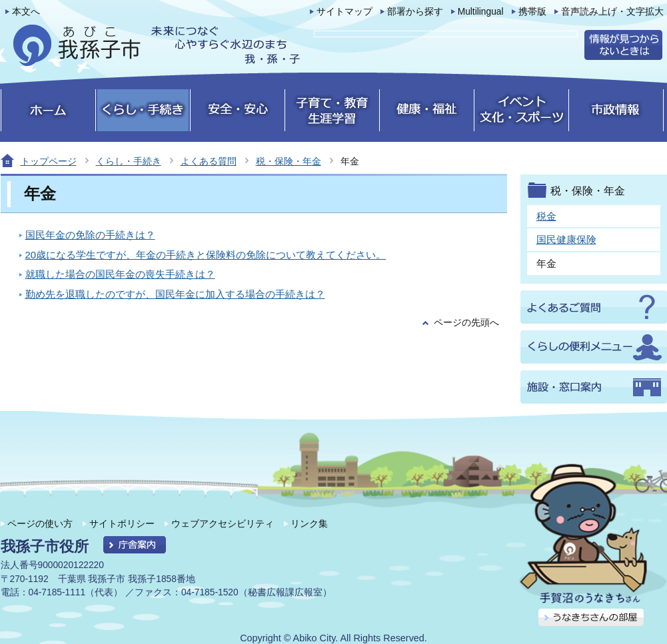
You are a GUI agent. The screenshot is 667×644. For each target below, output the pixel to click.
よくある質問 (209, 161)
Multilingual (481, 12)
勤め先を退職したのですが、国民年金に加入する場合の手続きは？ (175, 294)
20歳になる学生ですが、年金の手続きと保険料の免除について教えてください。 (206, 255)
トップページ (49, 161)
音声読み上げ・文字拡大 (612, 12)
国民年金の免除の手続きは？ (90, 235)
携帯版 (532, 12)
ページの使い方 (40, 523)
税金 (546, 216)
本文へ (26, 12)
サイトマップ (344, 12)
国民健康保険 (566, 239)
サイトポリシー (122, 523)
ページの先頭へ (466, 323)
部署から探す (415, 12)
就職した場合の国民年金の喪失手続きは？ (120, 274)
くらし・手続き (129, 161)
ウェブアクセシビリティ (223, 523)
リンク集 (309, 523)
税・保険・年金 (289, 161)
